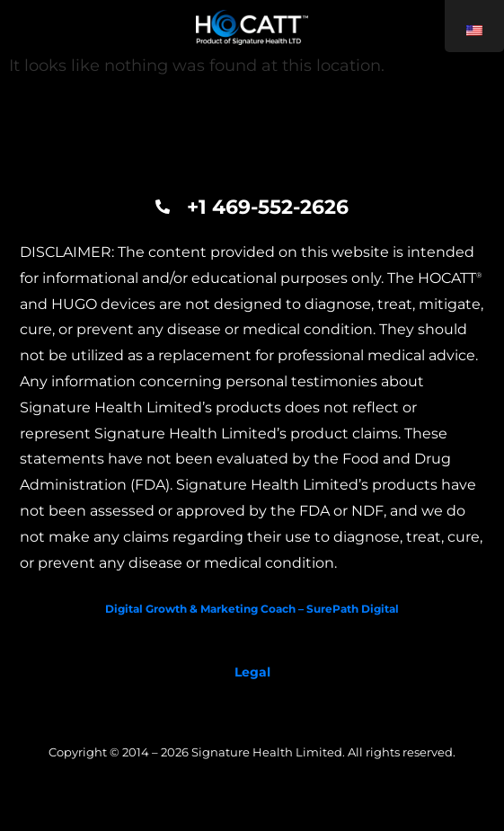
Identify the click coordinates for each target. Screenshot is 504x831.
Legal (252, 672)
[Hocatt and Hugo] (252, 27)
